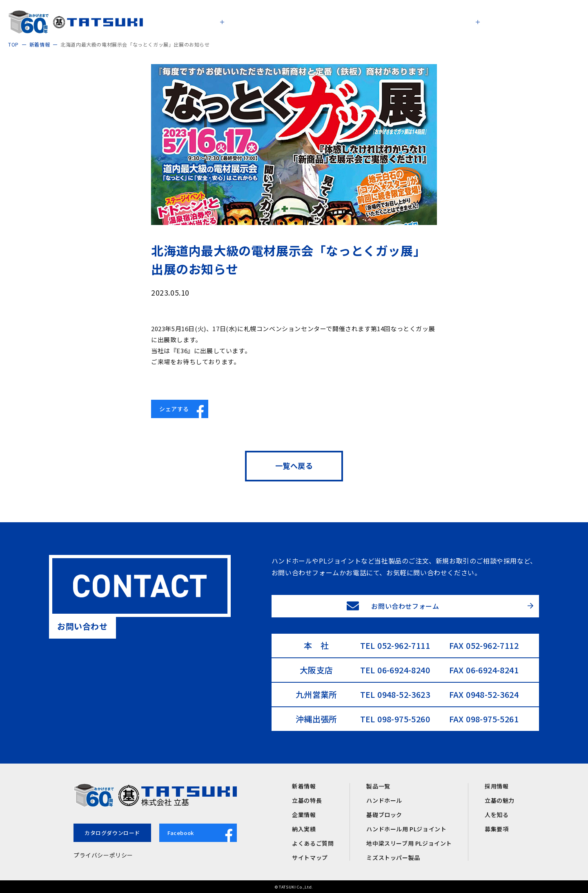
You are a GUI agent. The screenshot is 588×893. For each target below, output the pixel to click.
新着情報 (304, 786)
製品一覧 (378, 786)
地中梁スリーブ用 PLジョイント (409, 843)
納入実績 (304, 829)
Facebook (202, 834)
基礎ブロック (384, 815)
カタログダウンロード (112, 833)
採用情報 (497, 786)
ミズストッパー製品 (393, 857)
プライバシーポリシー (103, 855)
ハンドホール (384, 800)
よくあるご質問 (313, 843)
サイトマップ (310, 857)
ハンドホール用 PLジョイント (406, 829)
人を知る (497, 815)
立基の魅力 (500, 800)
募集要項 (497, 829)
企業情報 (304, 815)
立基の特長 (307, 800)
